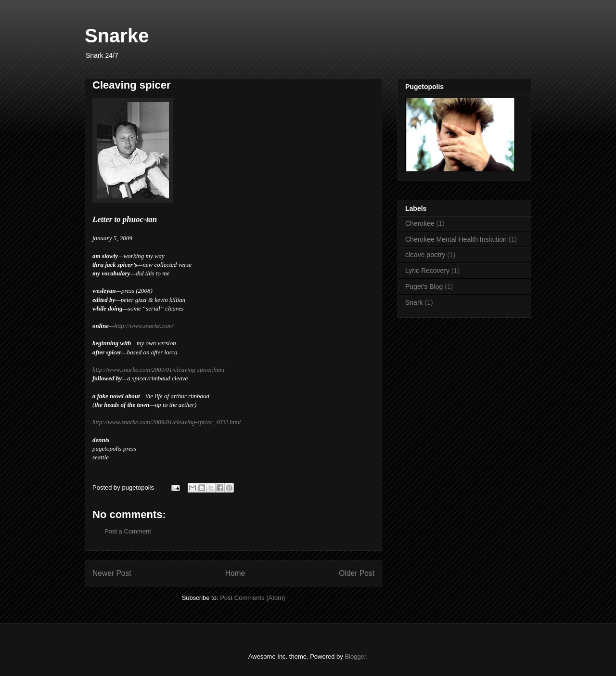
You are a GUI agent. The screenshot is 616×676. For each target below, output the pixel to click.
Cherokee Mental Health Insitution (456, 239)
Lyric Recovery (427, 271)
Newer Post (112, 573)
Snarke (117, 36)
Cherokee (420, 223)
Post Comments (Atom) (252, 598)
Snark (414, 302)
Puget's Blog (424, 286)
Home (235, 573)
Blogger (355, 656)
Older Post (357, 573)
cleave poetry (425, 255)
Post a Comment (128, 531)
